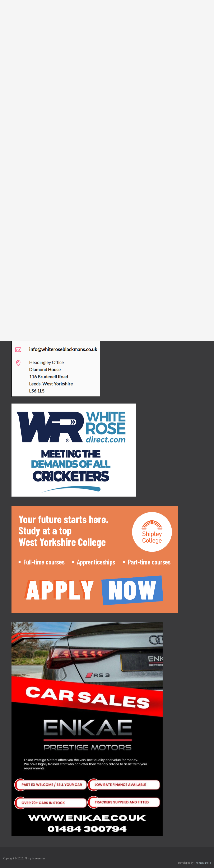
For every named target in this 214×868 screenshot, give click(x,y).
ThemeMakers (203, 859)
